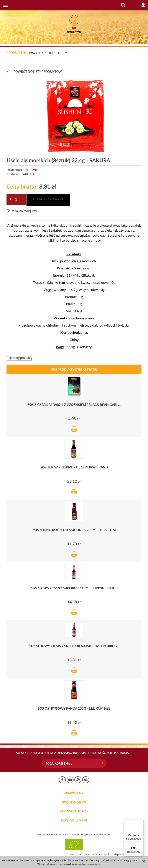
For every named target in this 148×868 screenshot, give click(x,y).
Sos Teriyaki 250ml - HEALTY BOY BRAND (74, 467)
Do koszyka (74, 429)
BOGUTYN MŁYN (74, 802)
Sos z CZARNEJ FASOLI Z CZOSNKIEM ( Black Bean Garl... (74, 404)
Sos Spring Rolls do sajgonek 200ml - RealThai (74, 530)
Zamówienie (74, 793)
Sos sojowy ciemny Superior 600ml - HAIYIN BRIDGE (74, 646)
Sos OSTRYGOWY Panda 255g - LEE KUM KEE (74, 708)
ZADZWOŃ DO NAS (74, 811)
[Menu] (141, 822)
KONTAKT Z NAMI (74, 820)
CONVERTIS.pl (100, 854)
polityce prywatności (90, 864)
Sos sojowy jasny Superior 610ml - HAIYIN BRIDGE (74, 588)
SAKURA (29, 174)
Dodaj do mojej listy (22, 211)
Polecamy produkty (19, 358)
